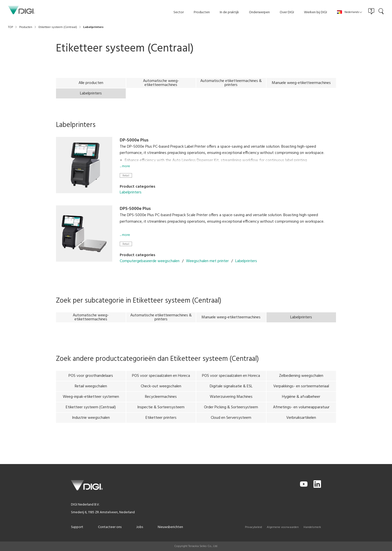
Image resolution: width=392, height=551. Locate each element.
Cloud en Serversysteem (231, 426)
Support (77, 527)
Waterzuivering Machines (231, 405)
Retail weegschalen (91, 394)
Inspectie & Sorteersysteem (161, 415)
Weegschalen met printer (207, 269)
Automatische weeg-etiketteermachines (161, 83)
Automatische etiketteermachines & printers (231, 83)
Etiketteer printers (161, 426)
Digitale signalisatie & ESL (231, 394)
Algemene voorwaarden (283, 527)
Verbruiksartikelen (301, 426)
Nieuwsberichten (170, 527)
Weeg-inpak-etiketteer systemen (91, 405)
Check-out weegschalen (161, 394)
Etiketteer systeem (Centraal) (91, 415)
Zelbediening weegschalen (301, 384)
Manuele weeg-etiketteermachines (301, 83)
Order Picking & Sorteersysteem (231, 415)
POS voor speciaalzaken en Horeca (161, 384)
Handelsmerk (312, 527)
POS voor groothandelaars (91, 384)
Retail (126, 183)
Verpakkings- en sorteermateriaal (301, 394)
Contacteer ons (110, 527)
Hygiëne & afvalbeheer (301, 405)
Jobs (140, 527)
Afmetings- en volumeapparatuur (301, 415)
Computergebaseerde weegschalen (150, 269)
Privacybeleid (253, 527)
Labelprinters (131, 200)
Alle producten (91, 83)
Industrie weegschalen (91, 426)
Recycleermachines (161, 405)
